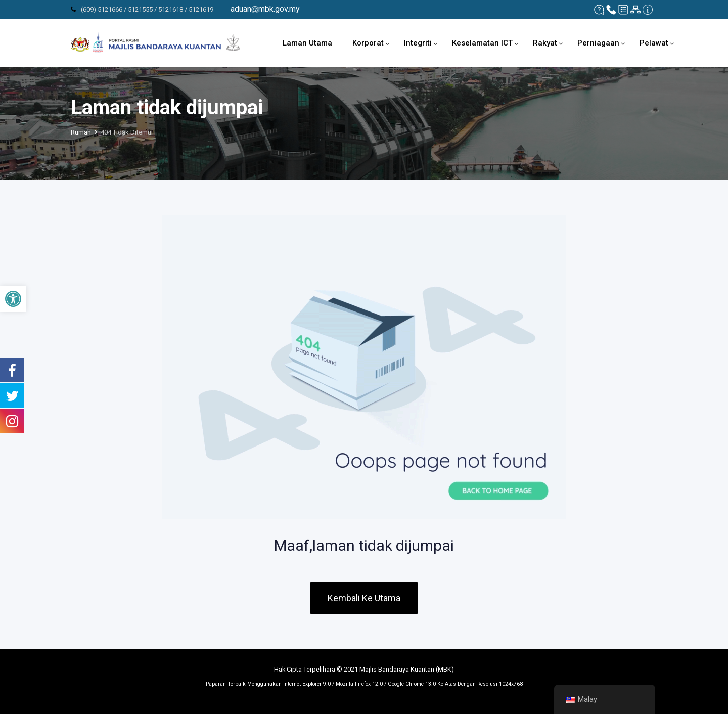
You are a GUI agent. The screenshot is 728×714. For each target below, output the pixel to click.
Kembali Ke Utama (364, 598)
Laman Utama (307, 43)
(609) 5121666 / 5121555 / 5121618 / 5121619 (147, 9)
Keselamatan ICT (482, 43)
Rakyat (545, 43)
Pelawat (654, 43)
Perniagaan (598, 43)
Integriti (418, 43)
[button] (13, 299)
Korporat (368, 43)
